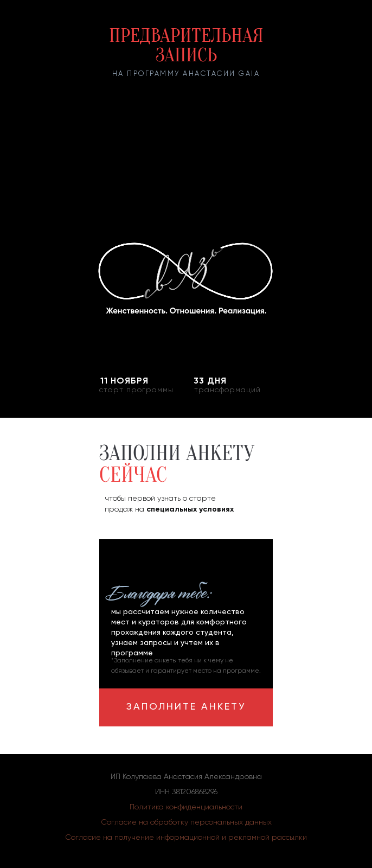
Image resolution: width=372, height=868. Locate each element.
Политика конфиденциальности (186, 807)
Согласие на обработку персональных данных (186, 822)
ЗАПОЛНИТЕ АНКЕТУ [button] (186, 707)
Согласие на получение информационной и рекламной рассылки (186, 838)
